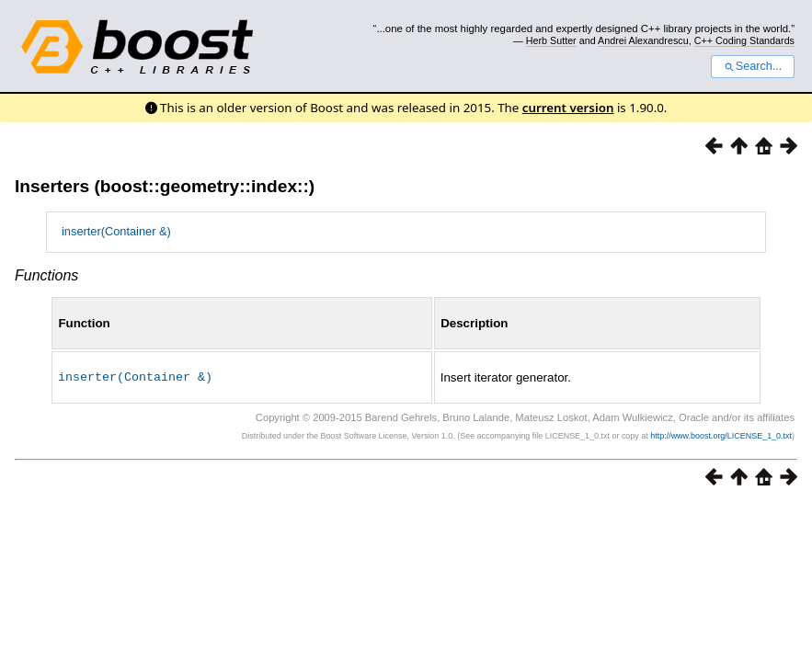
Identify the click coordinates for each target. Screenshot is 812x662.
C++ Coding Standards (744, 40)
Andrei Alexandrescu (643, 40)
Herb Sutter (551, 40)
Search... (753, 66)
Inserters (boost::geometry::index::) (165, 186)
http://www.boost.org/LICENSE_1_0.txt (721, 435)
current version (568, 108)
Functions (46, 275)
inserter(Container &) (116, 231)
